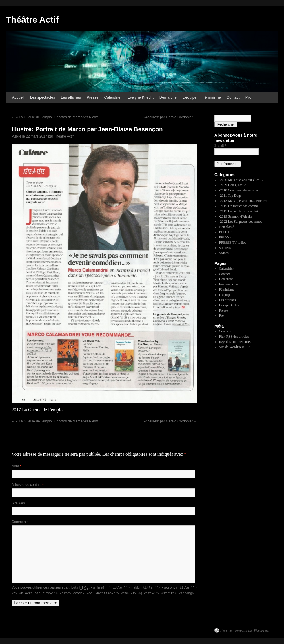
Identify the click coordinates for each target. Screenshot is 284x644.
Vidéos (224, 253)
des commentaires (235, 342)
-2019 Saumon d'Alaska (236, 216)
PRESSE (225, 237)
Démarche (168, 97)
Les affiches (71, 97)
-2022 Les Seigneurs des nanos (241, 222)
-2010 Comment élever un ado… (242, 190)
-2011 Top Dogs (230, 196)
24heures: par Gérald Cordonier (170, 117)
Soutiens (225, 248)
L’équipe (190, 97)
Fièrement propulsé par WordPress (244, 630)
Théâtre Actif (32, 20)
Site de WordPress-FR (234, 347)
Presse (92, 97)
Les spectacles (43, 97)
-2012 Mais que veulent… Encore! (243, 201)
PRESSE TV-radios (233, 243)
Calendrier (113, 97)
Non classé (227, 227)
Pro (248, 97)
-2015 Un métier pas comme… (241, 206)
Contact (233, 97)
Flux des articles (234, 337)
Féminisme (212, 97)
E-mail (221, 146)
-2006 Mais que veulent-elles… (241, 180)
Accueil (18, 97)
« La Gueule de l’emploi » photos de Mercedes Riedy (55, 117)
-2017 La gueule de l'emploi (239, 211)
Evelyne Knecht (141, 97)
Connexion (227, 331)
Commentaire (22, 522)
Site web (18, 503)
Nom (16, 466)
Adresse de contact (28, 485)
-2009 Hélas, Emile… (234, 185)
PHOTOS (226, 232)
